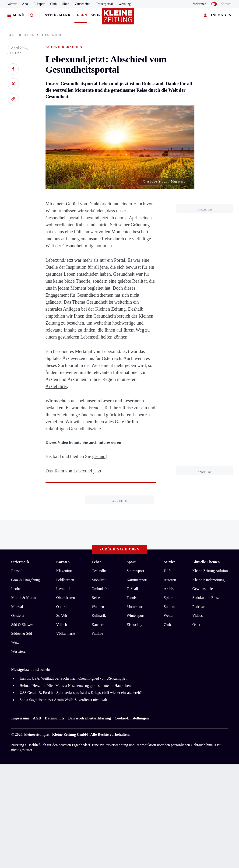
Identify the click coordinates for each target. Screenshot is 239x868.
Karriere (98, 625)
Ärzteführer (56, 386)
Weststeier (19, 651)
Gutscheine (83, 4)
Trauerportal (104, 4)
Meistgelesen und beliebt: (31, 670)
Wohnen (98, 607)
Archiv (169, 589)
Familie (97, 633)
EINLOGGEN (218, 15)
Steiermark (58, 15)
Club (53, 4)
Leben (81, 15)
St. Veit (62, 615)
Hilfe (167, 571)
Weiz (15, 642)
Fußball (132, 589)
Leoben (17, 589)
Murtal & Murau (24, 598)
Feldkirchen (65, 580)
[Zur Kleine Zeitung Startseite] (118, 18)
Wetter (12, 4)
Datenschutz (55, 718)
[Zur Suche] (32, 15)
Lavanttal (63, 589)
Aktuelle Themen (206, 562)
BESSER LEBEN (23, 35)
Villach (62, 625)
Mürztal (17, 607)
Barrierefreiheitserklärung (89, 718)
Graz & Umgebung (26, 580)
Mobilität (99, 580)
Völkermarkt (66, 633)
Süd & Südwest (23, 625)
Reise (96, 598)
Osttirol (62, 607)
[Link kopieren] (13, 99)
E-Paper (39, 4)
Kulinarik (99, 615)
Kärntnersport (137, 580)
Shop (66, 4)
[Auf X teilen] (13, 84)
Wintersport (136, 615)
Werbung (125, 4)
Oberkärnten (66, 598)
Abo (25, 4)
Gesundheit (100, 571)
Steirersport (135, 571)
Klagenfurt (64, 571)
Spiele (168, 598)
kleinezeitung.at (37, 734)
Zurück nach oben (120, 549)
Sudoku (169, 607)
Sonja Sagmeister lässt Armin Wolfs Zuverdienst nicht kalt (63, 700)
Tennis (132, 598)
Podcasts (199, 607)
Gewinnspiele (203, 589)
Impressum (20, 718)
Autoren (170, 580)
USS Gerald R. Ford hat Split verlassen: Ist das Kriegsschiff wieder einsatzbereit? (81, 693)
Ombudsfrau (101, 589)
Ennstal (17, 571)
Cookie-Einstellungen (132, 718)
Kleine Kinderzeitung (208, 580)
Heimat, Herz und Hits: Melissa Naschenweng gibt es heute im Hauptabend (76, 686)
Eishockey (135, 625)
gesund (99, 456)
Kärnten (226, 4)
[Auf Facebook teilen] (13, 69)
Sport (97, 15)
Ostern (197, 625)
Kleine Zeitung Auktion (210, 571)
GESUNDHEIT (54, 35)
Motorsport (135, 607)
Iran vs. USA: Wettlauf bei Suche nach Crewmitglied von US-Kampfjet (73, 678)
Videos (197, 615)
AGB (37, 718)
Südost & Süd (22, 633)
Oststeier (18, 615)
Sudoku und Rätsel (206, 598)
